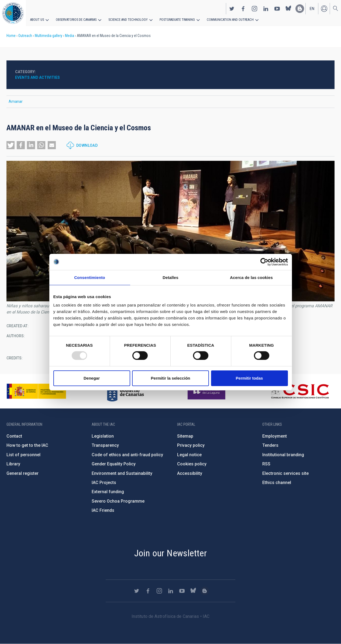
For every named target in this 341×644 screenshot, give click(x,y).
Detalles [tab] (170, 277)
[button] (11, 145)
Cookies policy (192, 464)
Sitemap (185, 436)
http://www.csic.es (300, 391)
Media (70, 36)
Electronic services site (285, 473)
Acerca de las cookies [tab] (251, 277)
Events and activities (37, 77)
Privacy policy (191, 445)
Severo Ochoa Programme (118, 501)
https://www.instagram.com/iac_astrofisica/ (254, 8)
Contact (14, 436)
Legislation (103, 436)
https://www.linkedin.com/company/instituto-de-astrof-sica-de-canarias (266, 8)
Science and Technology (127, 19)
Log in (324, 8)
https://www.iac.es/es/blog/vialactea (300, 8)
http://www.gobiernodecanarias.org (125, 391)
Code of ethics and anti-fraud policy (127, 455)
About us (37, 19)
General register (23, 473)
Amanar (16, 101)
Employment (275, 436)
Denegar (92, 378)
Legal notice (189, 455)
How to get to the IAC (27, 445)
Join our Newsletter (171, 553)
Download (87, 145)
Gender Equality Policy (114, 464)
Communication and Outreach (226, 19)
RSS (266, 464)
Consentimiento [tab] (90, 277)
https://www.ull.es (207, 391)
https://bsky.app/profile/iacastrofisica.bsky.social (288, 8)
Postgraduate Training (175, 19)
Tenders (270, 445)
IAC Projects (104, 483)
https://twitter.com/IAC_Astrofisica (232, 8)
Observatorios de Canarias (76, 19)
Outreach (25, 36)
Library (13, 464)
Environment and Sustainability (122, 473)
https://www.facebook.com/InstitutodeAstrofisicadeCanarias (243, 8)
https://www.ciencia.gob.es (36, 391)
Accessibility (190, 473)
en (312, 8)
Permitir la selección (171, 378)
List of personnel (23, 455)
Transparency (105, 445)
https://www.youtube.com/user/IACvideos (277, 8)
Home (11, 36)
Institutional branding (283, 455)
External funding (108, 492)
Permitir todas (249, 378)
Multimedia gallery (49, 36)
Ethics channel (277, 483)
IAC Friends (103, 510)
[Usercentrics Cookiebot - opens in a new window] (264, 262)
